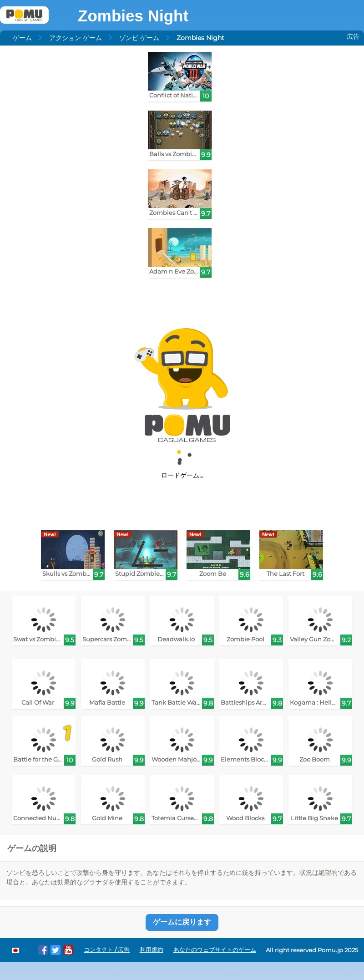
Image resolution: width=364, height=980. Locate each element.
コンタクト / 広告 (107, 950)
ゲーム (22, 38)
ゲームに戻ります (182, 922)
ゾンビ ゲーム (139, 38)
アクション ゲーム (76, 38)
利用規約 (152, 950)
